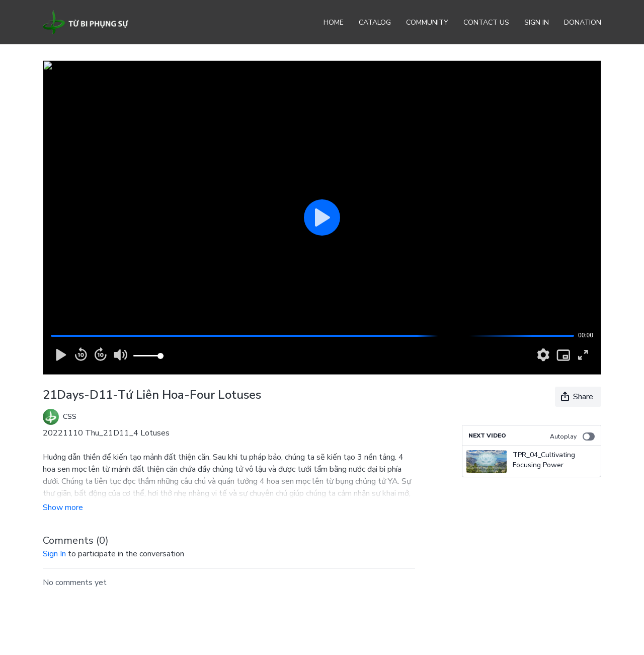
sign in (54, 554)
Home (334, 22)
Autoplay (572, 436)
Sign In (537, 22)
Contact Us (486, 22)
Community (427, 22)
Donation (583, 22)
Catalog (375, 22)
